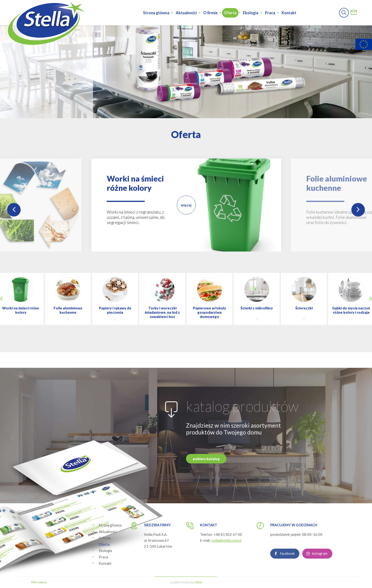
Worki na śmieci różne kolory (135, 183)
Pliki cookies (39, 582)
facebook (287, 577)
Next (358, 210)
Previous (14, 210)
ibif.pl (198, 582)
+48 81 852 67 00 (228, 534)
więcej (186, 205)
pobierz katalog (206, 482)
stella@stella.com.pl (226, 540)
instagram (320, 577)
